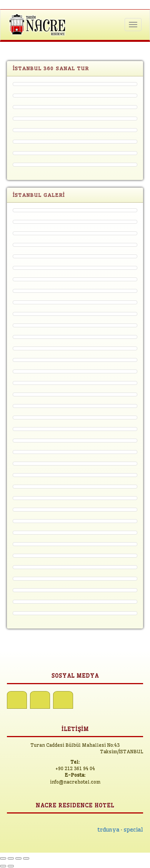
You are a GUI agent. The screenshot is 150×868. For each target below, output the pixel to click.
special (133, 830)
